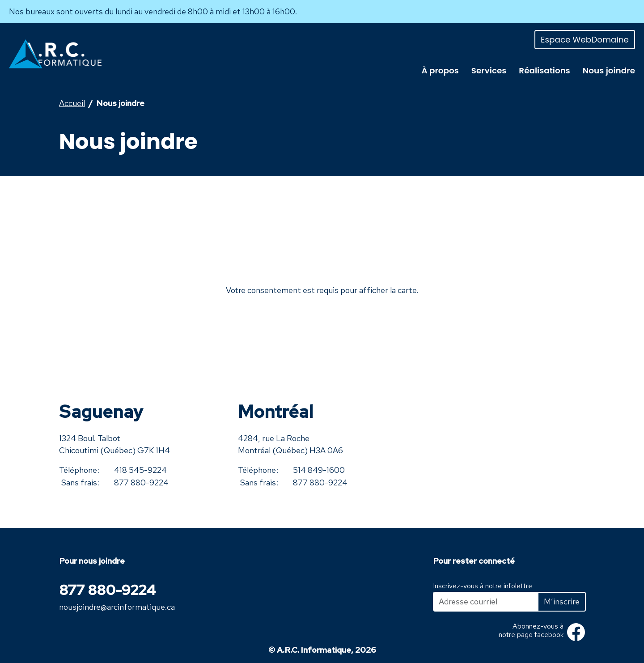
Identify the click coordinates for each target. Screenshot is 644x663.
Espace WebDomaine (585, 40)
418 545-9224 (140, 470)
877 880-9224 (141, 482)
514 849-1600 (319, 470)
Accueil (72, 103)
